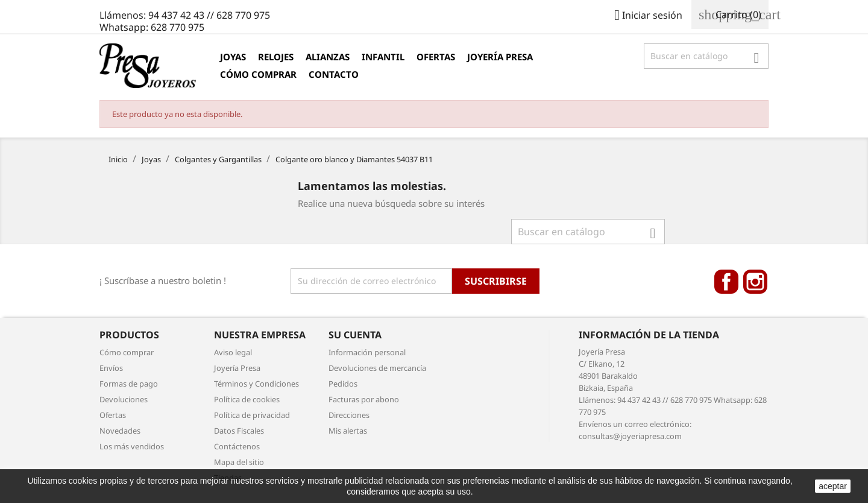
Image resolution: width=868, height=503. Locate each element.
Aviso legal (233, 352)
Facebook (726, 282)
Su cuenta (355, 335)
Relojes (276, 57)
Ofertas (436, 57)
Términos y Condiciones (256, 384)
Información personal (367, 352)
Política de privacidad (252, 415)
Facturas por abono (364, 399)
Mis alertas (348, 431)
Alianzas (328, 57)
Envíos (111, 368)
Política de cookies (247, 399)
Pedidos (343, 384)
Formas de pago (129, 384)
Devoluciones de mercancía (377, 368)
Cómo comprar (258, 74)
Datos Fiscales (239, 431)
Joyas (233, 57)
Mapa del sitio (239, 462)
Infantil (383, 57)
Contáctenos (237, 446)
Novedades (120, 431)
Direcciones (349, 415)
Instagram (755, 282)
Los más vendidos (132, 446)
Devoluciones (124, 399)
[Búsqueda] (706, 56)
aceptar (833, 486)
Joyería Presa (500, 57)
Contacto (334, 74)
